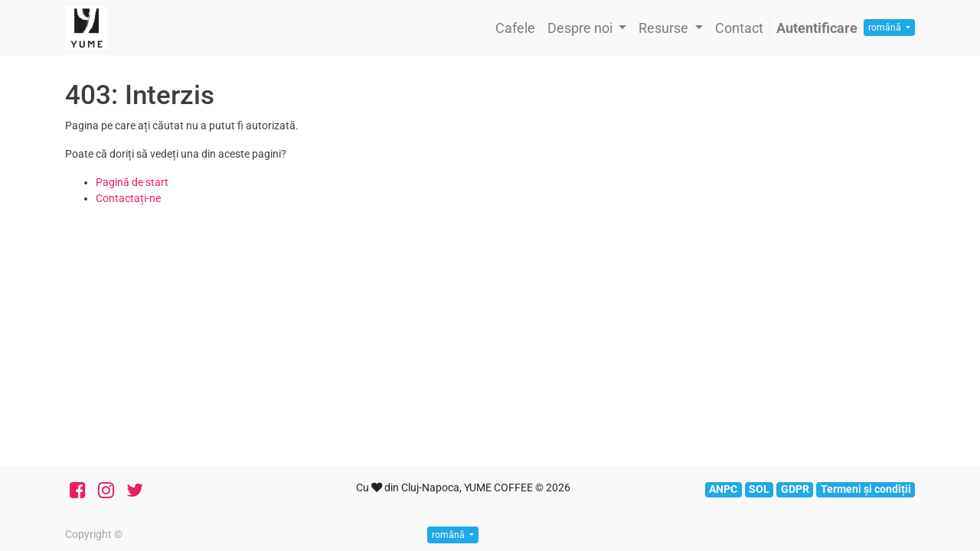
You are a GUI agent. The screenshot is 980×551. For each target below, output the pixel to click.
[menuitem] (515, 28)
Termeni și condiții (866, 489)
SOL (759, 489)
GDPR (795, 489)
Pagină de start (132, 182)
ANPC (723, 489)
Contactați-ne (128, 198)
